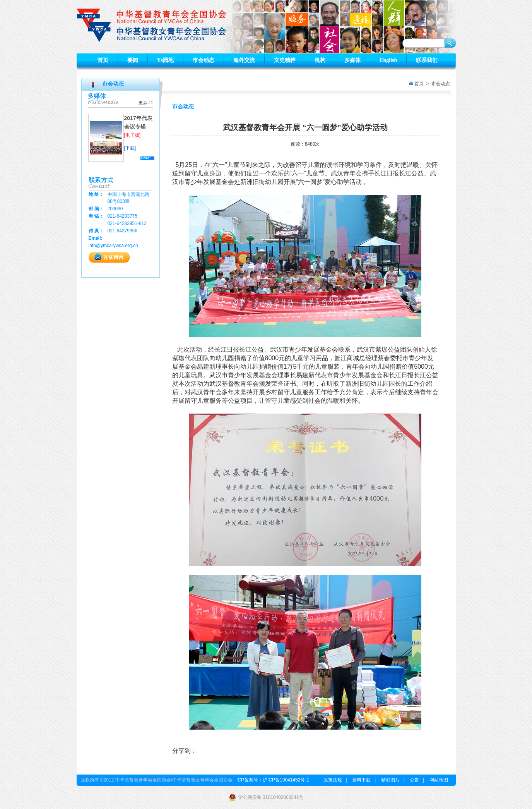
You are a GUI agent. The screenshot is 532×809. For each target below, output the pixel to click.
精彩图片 (390, 780)
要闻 (133, 60)
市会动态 (204, 60)
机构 (320, 60)
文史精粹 (285, 60)
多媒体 (352, 60)
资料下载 (361, 780)
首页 (103, 60)
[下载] (130, 148)
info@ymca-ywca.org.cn (113, 246)
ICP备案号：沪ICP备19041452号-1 (273, 780)
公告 (414, 780)
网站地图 (439, 780)
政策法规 (333, 780)
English (388, 60)
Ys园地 (166, 60)
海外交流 (244, 60)
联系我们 (427, 60)
